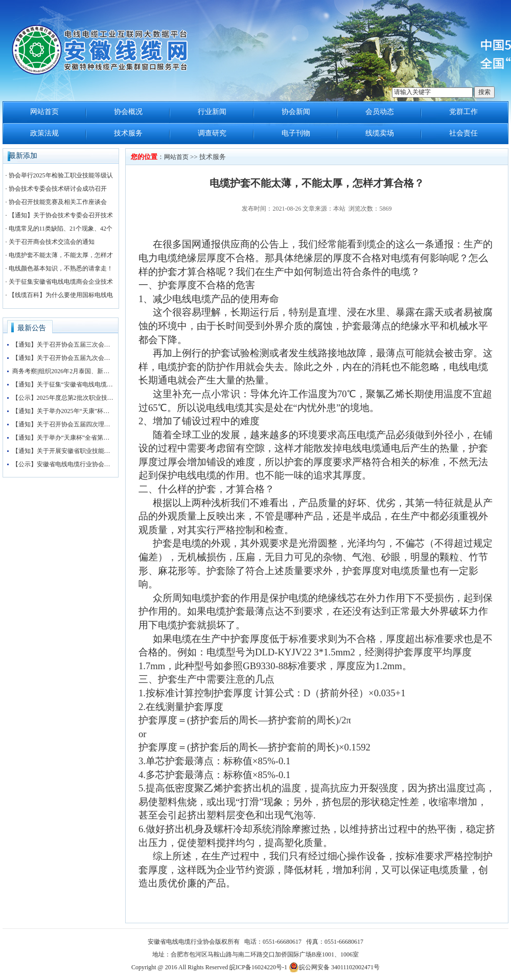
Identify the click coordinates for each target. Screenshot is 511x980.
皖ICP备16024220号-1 (258, 967)
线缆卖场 (380, 133)
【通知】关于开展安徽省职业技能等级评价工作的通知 (63, 451)
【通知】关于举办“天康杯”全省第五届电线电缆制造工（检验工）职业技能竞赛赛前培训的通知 (63, 438)
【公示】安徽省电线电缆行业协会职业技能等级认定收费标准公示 (63, 464)
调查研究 (212, 133)
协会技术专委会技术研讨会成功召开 (58, 189)
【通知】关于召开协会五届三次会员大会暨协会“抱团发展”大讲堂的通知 (63, 345)
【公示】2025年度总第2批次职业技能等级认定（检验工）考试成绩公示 (63, 398)
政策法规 (44, 133)
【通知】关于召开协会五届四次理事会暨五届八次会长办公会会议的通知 (63, 424)
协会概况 (128, 112)
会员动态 (380, 112)
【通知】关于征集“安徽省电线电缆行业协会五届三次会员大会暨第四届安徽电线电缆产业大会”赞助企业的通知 (63, 384)
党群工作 (463, 112)
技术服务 (128, 133)
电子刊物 (296, 133)
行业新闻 (212, 112)
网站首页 (44, 112)
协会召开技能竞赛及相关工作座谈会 (58, 202)
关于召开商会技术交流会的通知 (52, 242)
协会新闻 (296, 112)
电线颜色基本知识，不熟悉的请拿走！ (61, 268)
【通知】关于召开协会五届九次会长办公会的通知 (63, 358)
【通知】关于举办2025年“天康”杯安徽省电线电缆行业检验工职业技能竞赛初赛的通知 (63, 411)
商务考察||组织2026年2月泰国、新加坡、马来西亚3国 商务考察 (63, 371)
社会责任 (463, 133)
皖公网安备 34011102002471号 (334, 967)
